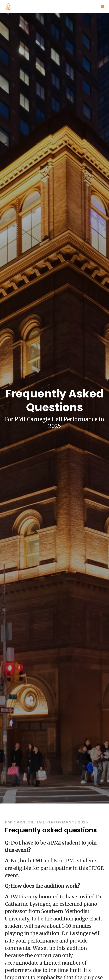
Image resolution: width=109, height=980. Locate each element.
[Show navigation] (102, 6)
